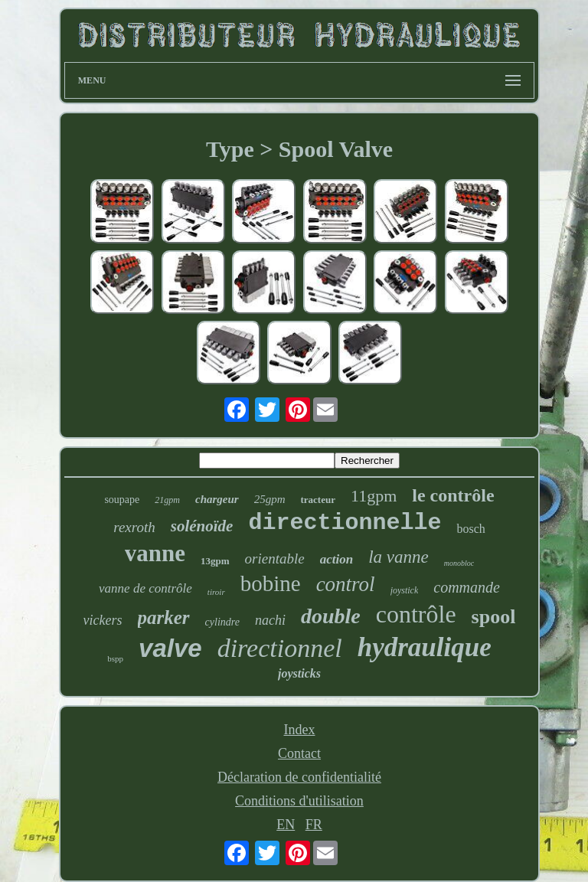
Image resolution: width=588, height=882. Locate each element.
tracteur (318, 500)
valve (170, 648)
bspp (115, 658)
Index (299, 730)
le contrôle (453, 495)
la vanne (399, 557)
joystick (405, 590)
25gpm (270, 499)
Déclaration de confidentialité (299, 777)
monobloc (459, 563)
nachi (270, 620)
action (336, 559)
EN (286, 825)
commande (467, 587)
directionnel (280, 648)
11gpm (374, 496)
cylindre (222, 622)
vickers (103, 620)
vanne (155, 553)
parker (164, 617)
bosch (470, 529)
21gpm (167, 500)
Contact (299, 753)
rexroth (134, 527)
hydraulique (425, 647)
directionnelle (345, 523)
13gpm (215, 561)
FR (314, 825)
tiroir (216, 592)
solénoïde (202, 526)
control (346, 584)
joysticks (299, 673)
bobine (271, 583)
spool (494, 617)
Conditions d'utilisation (299, 801)
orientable (275, 559)
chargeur (217, 499)
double (331, 616)
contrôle (416, 614)
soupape (122, 500)
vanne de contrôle (145, 588)
